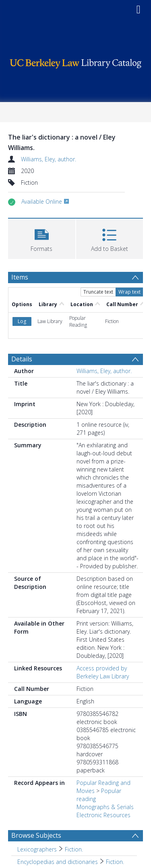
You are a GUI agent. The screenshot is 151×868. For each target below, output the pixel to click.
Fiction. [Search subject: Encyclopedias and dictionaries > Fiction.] (115, 862)
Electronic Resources (103, 815)
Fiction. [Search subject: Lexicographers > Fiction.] (74, 849)
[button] (42, 238)
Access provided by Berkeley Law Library (103, 672)
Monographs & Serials (105, 807)
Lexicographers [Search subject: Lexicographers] (37, 849)
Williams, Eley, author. (49, 159)
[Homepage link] (76, 62)
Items (20, 277)
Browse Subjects (36, 835)
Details (22, 359)
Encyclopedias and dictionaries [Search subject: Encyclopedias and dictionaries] (58, 862)
